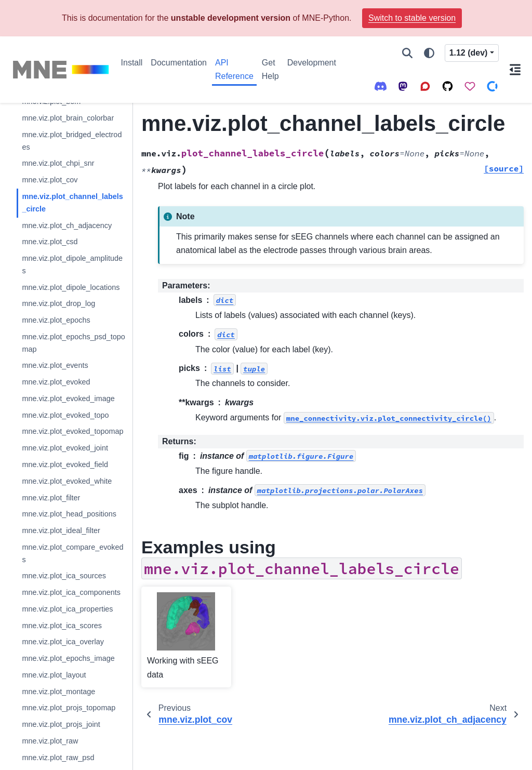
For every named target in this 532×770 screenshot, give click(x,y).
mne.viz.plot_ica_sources (64, 576)
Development (312, 63)
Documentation (179, 63)
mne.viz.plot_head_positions (69, 514)
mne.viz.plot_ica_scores (62, 626)
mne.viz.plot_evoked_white (67, 481)
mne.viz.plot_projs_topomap (69, 708)
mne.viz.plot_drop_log (58, 303)
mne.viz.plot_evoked (56, 382)
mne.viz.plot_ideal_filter (61, 530)
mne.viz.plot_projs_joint (61, 724)
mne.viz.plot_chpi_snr (58, 163)
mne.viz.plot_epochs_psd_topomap (73, 343)
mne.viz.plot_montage (58, 692)
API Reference (234, 69)
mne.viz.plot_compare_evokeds (72, 553)
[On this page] (515, 70)
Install (132, 63)
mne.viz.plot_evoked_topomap (72, 431)
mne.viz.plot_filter (51, 498)
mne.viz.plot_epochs (56, 320)
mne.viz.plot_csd (50, 242)
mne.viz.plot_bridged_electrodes (72, 141)
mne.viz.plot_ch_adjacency (67, 225)
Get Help (270, 69)
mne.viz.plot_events (55, 365)
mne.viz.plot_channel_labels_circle (72, 203)
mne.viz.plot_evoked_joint (65, 448)
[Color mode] (429, 53)
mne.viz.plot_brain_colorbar (68, 118)
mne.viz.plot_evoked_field (65, 464)
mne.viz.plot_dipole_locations (71, 287)
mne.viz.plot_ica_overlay (63, 642)
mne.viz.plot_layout (54, 675)
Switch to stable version (412, 18)
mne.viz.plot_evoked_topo (65, 415)
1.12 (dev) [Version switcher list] (469, 53)
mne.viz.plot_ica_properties (67, 609)
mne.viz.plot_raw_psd (58, 758)
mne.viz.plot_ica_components (71, 592)
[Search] (407, 53)
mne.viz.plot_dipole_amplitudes (72, 264)
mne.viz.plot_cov (50, 180)
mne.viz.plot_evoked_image (68, 399)
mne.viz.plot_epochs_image (68, 658)
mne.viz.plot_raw (50, 741)
